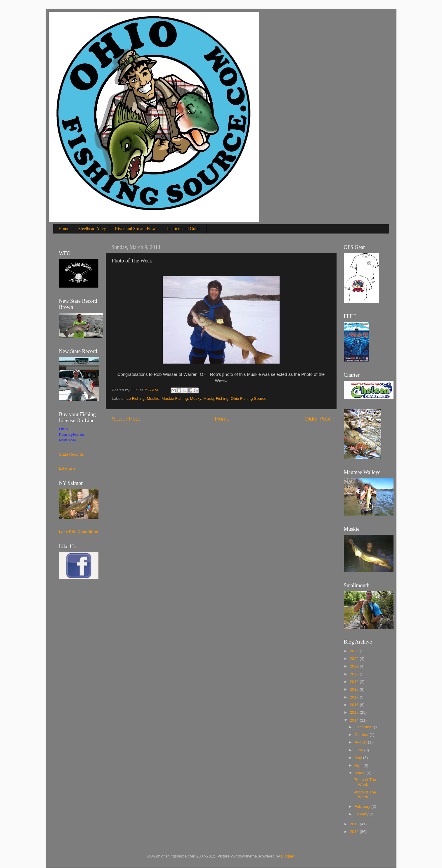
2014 (355, 720)
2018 (355, 689)
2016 (355, 705)
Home (64, 229)
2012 (355, 832)
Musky (195, 398)
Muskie (153, 398)
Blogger (288, 856)
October (362, 735)
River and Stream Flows (136, 229)
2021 (355, 666)
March (361, 773)
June (359, 750)
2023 (355, 651)
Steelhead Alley (92, 229)
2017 (355, 697)
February (363, 806)
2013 (355, 824)
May (359, 758)
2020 (355, 674)
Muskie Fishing (175, 398)
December (364, 727)
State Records (72, 454)
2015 (355, 712)
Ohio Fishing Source (249, 398)
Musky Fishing (216, 398)
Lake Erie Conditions (79, 532)
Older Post (317, 419)
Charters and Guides (184, 229)
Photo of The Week (365, 782)
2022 (355, 659)
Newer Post (126, 419)
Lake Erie (67, 468)
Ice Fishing (135, 398)
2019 (355, 682)
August (361, 742)
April (359, 765)
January (362, 814)
